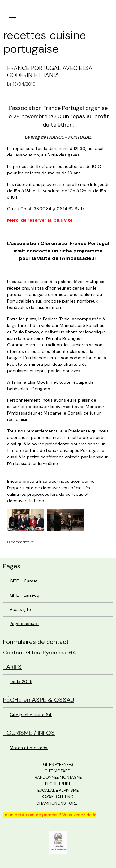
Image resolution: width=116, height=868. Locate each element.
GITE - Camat (24, 581)
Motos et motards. (29, 748)
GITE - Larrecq (24, 595)
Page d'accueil (24, 624)
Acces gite (20, 609)
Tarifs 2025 (21, 682)
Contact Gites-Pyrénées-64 (40, 653)
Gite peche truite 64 (31, 715)
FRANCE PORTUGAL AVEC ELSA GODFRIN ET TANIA (50, 72)
